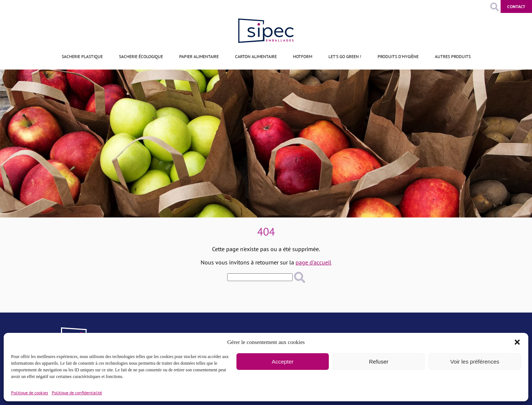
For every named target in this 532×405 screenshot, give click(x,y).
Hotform (303, 56)
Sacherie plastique (82, 56)
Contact (516, 6)
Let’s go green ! (345, 56)
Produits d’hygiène (398, 56)
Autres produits (453, 56)
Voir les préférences (475, 362)
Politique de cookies (30, 393)
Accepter (282, 362)
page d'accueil (313, 262)
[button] (517, 342)
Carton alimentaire (256, 56)
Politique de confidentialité (77, 393)
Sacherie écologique (141, 56)
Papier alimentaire (199, 56)
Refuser (379, 362)
